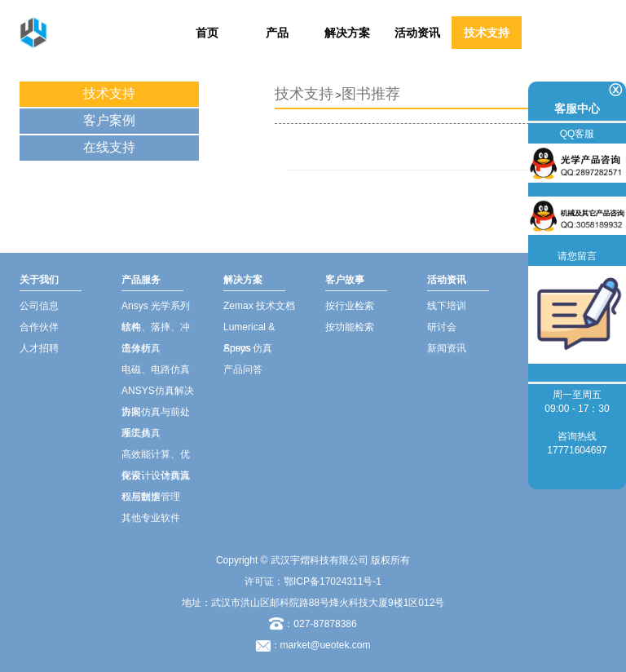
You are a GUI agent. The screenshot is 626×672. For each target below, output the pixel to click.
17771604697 (577, 450)
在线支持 (109, 147)
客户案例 (109, 120)
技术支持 (487, 33)
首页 (207, 33)
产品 (277, 33)
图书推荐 (371, 94)
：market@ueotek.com (321, 645)
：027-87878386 (313, 624)
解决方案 (347, 33)
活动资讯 (417, 33)
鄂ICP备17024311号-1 (333, 581)
